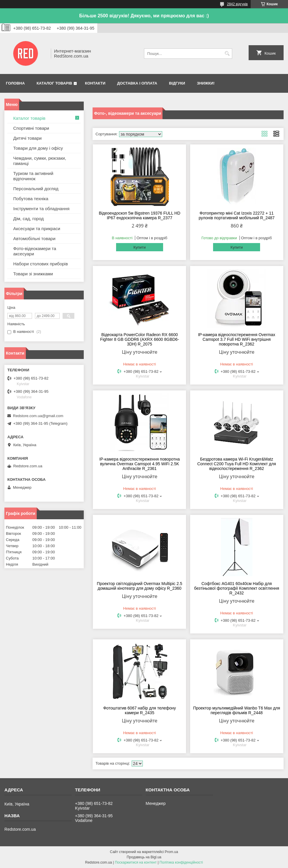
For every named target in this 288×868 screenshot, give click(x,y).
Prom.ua (171, 852)
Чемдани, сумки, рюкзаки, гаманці (40, 161)
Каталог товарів (54, 83)
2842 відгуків (237, 4)
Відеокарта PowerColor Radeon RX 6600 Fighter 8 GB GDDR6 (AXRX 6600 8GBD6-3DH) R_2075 (140, 339)
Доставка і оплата (137, 83)
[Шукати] (227, 54)
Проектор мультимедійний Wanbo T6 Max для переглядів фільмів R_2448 (237, 710)
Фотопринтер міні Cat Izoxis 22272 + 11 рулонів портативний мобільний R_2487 (237, 215)
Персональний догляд (36, 189)
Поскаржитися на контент (136, 862)
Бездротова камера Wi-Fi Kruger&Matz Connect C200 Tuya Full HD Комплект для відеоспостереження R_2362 (237, 464)
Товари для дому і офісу (38, 148)
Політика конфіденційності (181, 862)
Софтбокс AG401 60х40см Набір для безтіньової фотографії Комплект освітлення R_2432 (237, 588)
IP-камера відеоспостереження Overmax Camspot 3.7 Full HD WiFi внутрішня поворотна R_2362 (237, 339)
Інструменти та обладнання (41, 209)
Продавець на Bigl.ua (144, 857)
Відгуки (177, 83)
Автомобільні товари (34, 239)
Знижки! (206, 83)
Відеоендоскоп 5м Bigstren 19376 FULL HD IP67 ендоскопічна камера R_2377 (139, 215)
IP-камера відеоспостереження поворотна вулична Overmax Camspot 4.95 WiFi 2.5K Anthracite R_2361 (140, 464)
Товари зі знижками (33, 274)
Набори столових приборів (41, 264)
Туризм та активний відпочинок (33, 176)
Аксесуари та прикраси (37, 229)
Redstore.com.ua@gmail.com (38, 416)
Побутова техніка (31, 199)
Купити (140, 247)
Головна (15, 83)
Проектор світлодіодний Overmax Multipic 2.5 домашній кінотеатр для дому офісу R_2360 (140, 586)
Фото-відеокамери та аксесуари (35, 251)
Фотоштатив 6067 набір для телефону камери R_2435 (139, 710)
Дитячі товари (27, 138)
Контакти (95, 83)
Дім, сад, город (29, 219)
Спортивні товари (31, 128)
